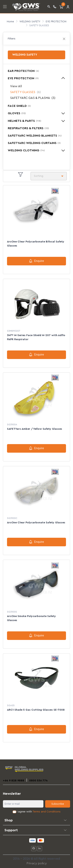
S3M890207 (14, 331)
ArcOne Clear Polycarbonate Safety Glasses (36, 523)
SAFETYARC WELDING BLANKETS (35, 136)
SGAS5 (11, 705)
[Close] (64, 39)
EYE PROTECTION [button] (23, 78)
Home (10, 21)
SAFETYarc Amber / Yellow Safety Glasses (35, 429)
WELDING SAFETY (30, 21)
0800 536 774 (38, 781)
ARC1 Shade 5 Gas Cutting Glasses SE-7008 (36, 710)
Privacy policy (37, 863)
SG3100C (12, 518)
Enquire (36, 261)
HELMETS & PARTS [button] (24, 121)
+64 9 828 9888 (14, 781)
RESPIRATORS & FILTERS (28, 128)
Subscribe (58, 804)
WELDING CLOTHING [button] (26, 150)
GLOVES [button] (17, 113)
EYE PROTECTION (56, 21)
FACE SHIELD (19, 106)
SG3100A (12, 424)
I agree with (39, 812)
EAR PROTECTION (23, 71)
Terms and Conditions (47, 812)
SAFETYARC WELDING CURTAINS (34, 143)
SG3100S (12, 612)
